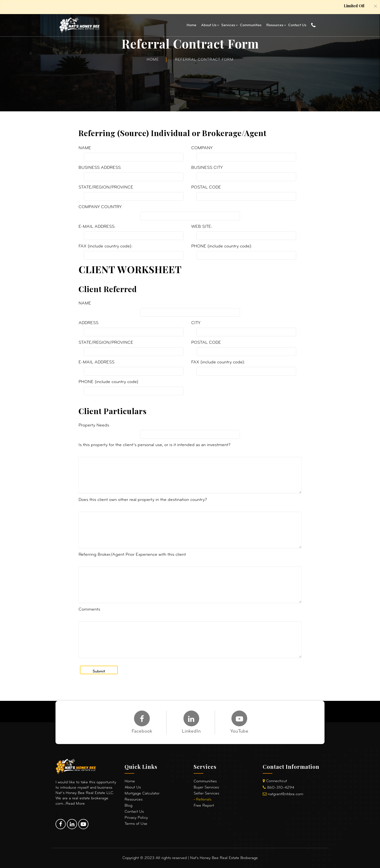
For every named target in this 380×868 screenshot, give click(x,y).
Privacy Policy (136, 818)
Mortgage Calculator (142, 794)
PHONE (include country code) (108, 382)
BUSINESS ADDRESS (100, 168)
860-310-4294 (281, 788)
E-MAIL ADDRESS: (97, 227)
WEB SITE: (202, 227)
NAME (85, 148)
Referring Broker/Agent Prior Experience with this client (132, 555)
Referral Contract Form (204, 60)
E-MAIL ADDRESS (96, 362)
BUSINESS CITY (207, 168)
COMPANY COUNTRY (100, 207)
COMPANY (202, 148)
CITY (196, 323)
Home (191, 25)
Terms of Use (136, 824)
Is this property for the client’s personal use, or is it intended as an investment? (154, 445)
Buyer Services (206, 787)
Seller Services (206, 794)
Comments (89, 610)
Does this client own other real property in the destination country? (143, 500)
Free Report (204, 806)
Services (228, 25)
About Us (209, 25)
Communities (251, 25)
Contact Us (297, 25)
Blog (128, 806)
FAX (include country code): (105, 246)
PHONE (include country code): (222, 246)
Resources (275, 25)
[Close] (376, 6)
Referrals (204, 800)
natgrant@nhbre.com (285, 794)
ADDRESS (88, 323)
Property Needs (94, 425)
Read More (75, 804)
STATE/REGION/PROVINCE (106, 187)
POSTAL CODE (206, 187)
